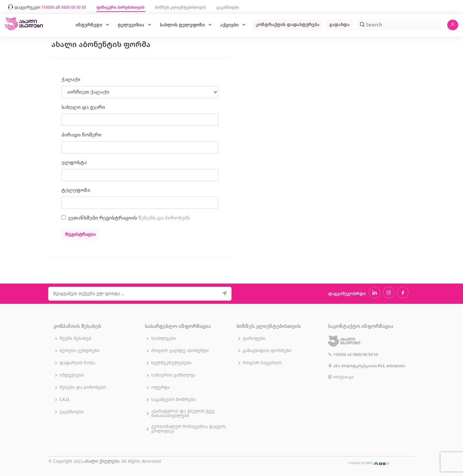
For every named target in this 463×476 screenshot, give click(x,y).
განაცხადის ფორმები (267, 351)
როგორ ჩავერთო (262, 363)
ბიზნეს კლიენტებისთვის (181, 7)
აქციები (230, 25)
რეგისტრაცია (80, 234)
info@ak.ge (341, 377)
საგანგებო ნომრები (173, 400)
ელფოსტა (74, 162)
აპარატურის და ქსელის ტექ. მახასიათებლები (183, 414)
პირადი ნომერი (82, 135)
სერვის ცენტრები (80, 351)
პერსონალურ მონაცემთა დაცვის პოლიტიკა (188, 429)
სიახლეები (163, 339)
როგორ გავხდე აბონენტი (180, 351)
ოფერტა (160, 387)
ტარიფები (254, 339)
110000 (337, 355)
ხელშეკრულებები (171, 363)
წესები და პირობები (83, 387)
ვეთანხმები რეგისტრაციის (129, 218)
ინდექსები (72, 375)
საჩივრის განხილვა (173, 375)
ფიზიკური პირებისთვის (121, 7)
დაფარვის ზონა (77, 363)
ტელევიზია (132, 25)
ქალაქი (71, 79)
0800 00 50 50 (365, 355)
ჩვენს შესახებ (75, 339)
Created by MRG (369, 463)
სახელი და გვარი (83, 107)
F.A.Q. (65, 400)
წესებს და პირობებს (164, 218)
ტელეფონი (76, 190)
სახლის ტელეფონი (183, 25)
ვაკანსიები (228, 7)
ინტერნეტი (90, 25)
